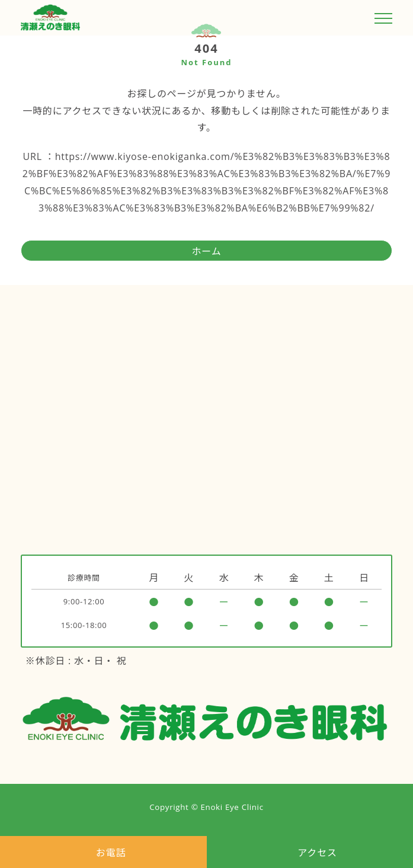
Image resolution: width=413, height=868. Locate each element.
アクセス (317, 853)
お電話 (111, 853)
